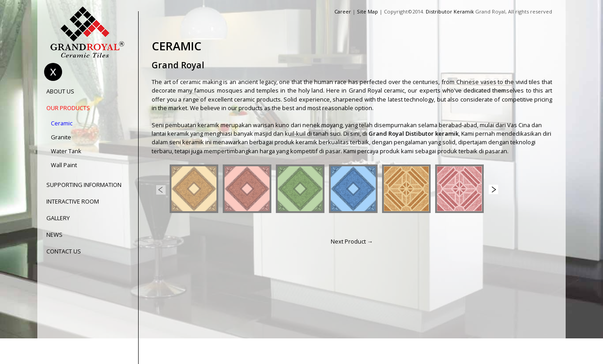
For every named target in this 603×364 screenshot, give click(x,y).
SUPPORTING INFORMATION (84, 185)
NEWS (54, 235)
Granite (61, 137)
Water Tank (66, 151)
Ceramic (62, 123)
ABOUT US (60, 91)
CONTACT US (64, 251)
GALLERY (58, 218)
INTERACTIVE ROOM (73, 202)
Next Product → (352, 241)
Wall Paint (64, 165)
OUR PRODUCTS (68, 108)
